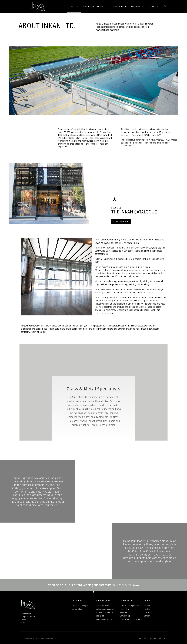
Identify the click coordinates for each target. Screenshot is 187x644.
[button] (121, 221)
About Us (74, 6)
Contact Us (153, 6)
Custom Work (118, 7)
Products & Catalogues (94, 6)
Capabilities (137, 6)
